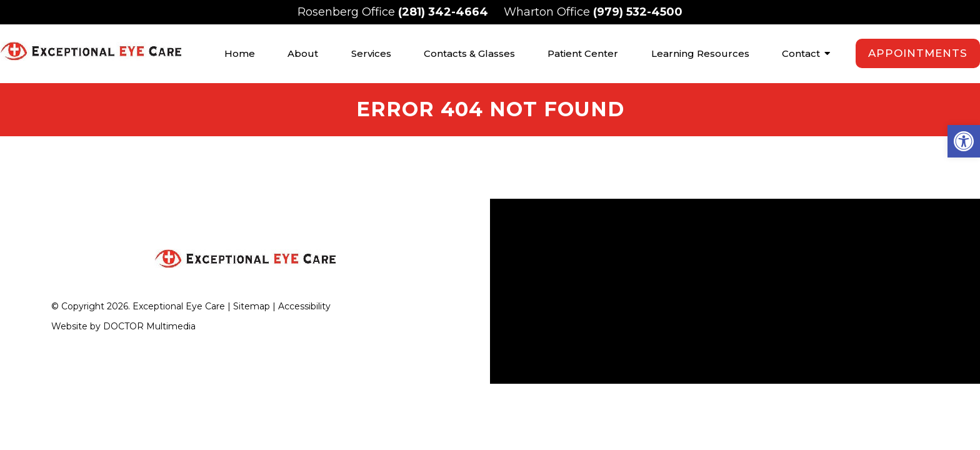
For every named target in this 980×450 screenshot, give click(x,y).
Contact (801, 53)
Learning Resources (700, 53)
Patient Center (583, 53)
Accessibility (304, 304)
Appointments (918, 53)
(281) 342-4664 (443, 12)
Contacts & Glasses (469, 53)
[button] (964, 141)
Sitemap (252, 304)
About (303, 53)
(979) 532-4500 (638, 12)
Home (240, 53)
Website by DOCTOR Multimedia (123, 324)
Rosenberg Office (348, 12)
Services (371, 53)
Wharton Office (548, 12)
